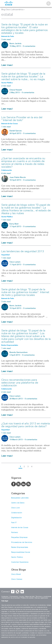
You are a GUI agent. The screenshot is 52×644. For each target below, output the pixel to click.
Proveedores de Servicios (22, 542)
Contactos (5, 597)
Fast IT (14, 523)
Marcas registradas (41, 598)
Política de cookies (27, 598)
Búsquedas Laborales (20, 498)
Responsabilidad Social (21, 552)
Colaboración (17, 513)
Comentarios (14, 597)
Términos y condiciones (43, 597)
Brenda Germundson (19, 352)
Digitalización (16, 518)
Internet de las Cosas (20, 528)
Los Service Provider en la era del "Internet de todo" (22, 119)
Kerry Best (14, 224)
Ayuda (22, 597)
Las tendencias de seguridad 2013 (23, 251)
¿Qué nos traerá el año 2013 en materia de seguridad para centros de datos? (26, 425)
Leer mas (7, 65)
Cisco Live (15, 508)
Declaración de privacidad (11, 598)
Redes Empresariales (20, 547)
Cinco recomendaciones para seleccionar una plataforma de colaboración (20, 383)
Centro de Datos (18, 503)
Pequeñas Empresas (19, 537)
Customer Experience (20, 562)
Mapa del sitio (30, 597)
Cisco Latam (15, 262)
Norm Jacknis (15, 44)
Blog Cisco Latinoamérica (12, 10)
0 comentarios (29, 46)
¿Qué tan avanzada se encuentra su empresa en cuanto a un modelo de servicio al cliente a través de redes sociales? (23, 163)
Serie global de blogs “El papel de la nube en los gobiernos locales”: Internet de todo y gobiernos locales (25, 292)
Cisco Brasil (16, 574)
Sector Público (17, 557)
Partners (15, 533)
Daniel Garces (16, 131)
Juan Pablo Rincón (18, 177)
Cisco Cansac (17, 579)
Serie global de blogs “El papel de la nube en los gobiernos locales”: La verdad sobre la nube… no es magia (23, 77)
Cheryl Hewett (16, 90)
